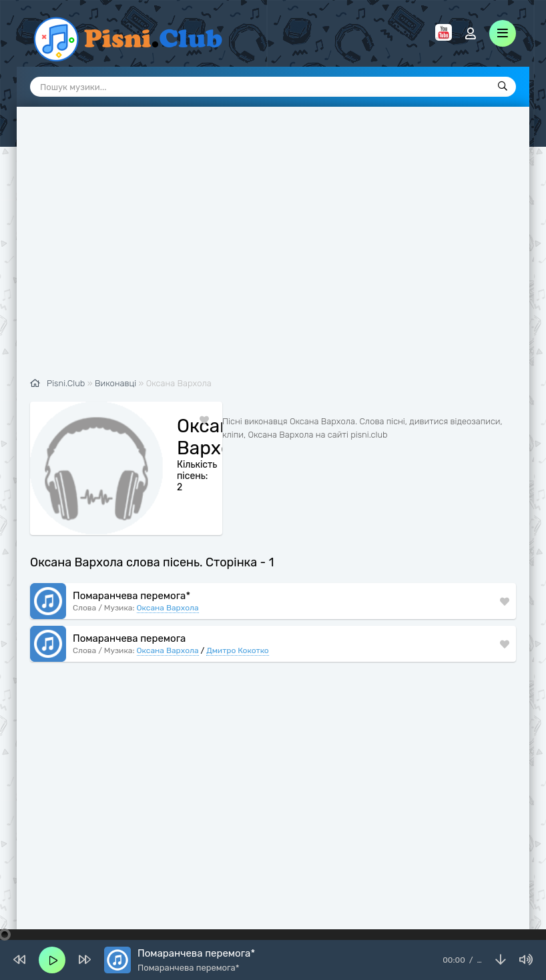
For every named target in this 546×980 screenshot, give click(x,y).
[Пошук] (503, 87)
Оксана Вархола (168, 576)
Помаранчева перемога (129, 606)
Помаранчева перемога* (131, 564)
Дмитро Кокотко (238, 618)
